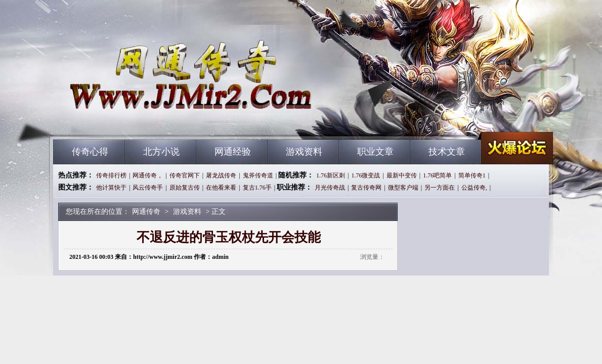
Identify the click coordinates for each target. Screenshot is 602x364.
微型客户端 (403, 188)
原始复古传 (185, 188)
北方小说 (161, 152)
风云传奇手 (148, 188)
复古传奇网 (366, 188)
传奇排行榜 (111, 175)
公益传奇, (474, 188)
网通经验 (233, 152)
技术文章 (447, 152)
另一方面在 (440, 188)
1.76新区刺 (331, 175)
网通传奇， (148, 175)
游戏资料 (304, 152)
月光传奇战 (330, 188)
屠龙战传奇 (221, 175)
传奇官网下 (185, 175)
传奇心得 (90, 152)
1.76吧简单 (437, 175)
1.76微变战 (365, 175)
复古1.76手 (257, 188)
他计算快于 (111, 188)
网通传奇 (150, 121)
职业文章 (375, 152)
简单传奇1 (472, 175)
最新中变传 (402, 175)
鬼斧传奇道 (258, 175)
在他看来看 (221, 188)
